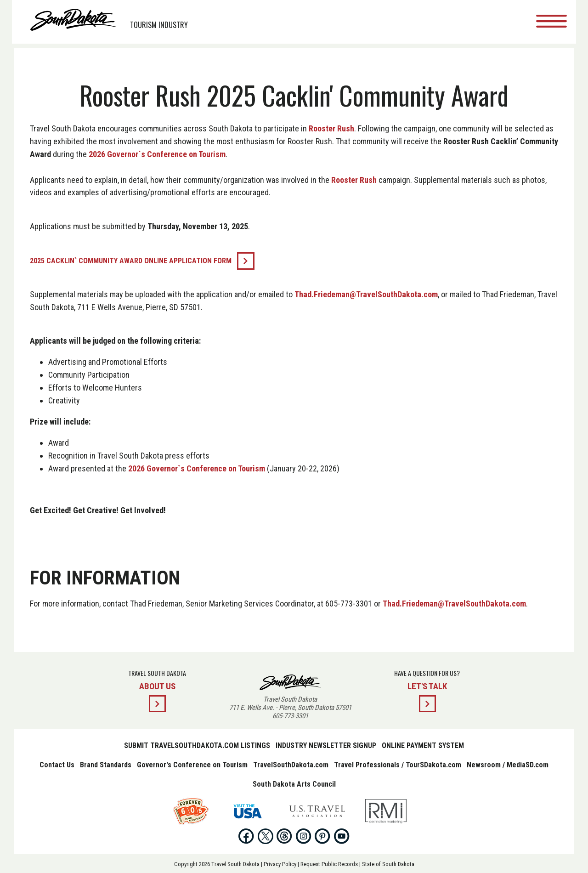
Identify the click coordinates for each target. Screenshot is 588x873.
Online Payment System (423, 745)
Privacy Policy (280, 864)
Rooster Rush (336, 128)
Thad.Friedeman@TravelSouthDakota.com (371, 294)
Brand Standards (106, 765)
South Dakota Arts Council (294, 784)
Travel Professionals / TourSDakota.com (398, 765)
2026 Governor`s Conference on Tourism (202, 154)
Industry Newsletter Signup (326, 745)
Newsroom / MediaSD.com (508, 765)
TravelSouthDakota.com (291, 765)
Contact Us (57, 765)
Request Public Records (329, 864)
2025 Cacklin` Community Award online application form (135, 261)
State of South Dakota (388, 864)
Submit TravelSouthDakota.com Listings (197, 745)
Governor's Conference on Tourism (192, 765)
